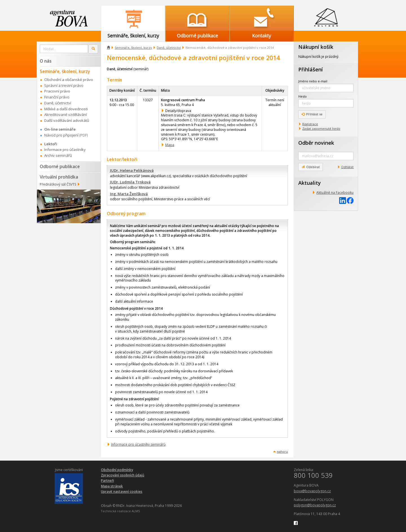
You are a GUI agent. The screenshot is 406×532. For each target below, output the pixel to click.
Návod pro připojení (61, 135)
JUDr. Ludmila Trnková (130, 182)
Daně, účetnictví (169, 48)
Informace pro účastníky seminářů (138, 444)
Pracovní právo (57, 91)
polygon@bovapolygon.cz (315, 505)
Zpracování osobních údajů (123, 475)
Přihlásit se (312, 114)
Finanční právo (57, 97)
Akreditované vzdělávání (66, 115)
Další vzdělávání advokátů (67, 120)
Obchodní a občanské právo (69, 80)
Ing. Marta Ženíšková (129, 194)
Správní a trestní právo (64, 85)
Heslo (303, 96)
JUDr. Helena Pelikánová (132, 170)
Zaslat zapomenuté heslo (321, 128)
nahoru (282, 451)
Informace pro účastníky (65, 150)
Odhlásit (347, 167)
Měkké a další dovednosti (66, 109)
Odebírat (311, 167)
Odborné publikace (60, 166)
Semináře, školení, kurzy (133, 48)
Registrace (310, 124)
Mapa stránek (112, 486)
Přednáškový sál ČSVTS (58, 184)
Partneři (107, 481)
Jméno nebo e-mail (313, 81)
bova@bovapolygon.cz (312, 491)
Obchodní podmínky (117, 470)
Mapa (170, 145)
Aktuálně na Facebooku (335, 193)
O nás (46, 61)
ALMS (136, 511)
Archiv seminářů (58, 155)
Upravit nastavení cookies (122, 492)
